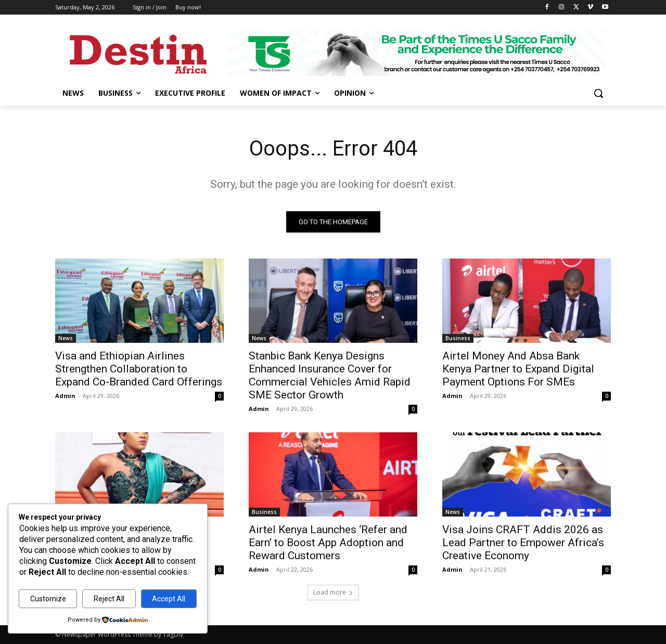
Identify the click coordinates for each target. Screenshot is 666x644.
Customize (48, 599)
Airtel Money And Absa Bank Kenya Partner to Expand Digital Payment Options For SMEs (518, 369)
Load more (333, 592)
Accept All (169, 599)
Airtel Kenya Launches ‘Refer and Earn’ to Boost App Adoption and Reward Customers (328, 543)
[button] (598, 93)
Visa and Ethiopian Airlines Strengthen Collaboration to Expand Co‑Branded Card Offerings (139, 369)
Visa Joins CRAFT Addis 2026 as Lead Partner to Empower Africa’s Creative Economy (523, 543)
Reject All (109, 599)
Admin (65, 396)
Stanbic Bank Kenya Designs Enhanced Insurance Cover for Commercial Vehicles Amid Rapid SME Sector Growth (330, 375)
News (66, 338)
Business (458, 338)
